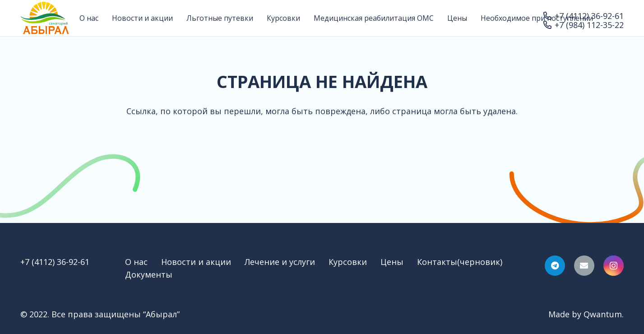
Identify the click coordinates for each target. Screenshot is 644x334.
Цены (392, 262)
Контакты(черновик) (460, 262)
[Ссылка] (45, 18)
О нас (136, 262)
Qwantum (603, 314)
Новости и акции (196, 262)
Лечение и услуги (280, 262)
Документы (149, 274)
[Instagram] (614, 266)
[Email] (584, 266)
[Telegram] (555, 266)
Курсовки (348, 262)
